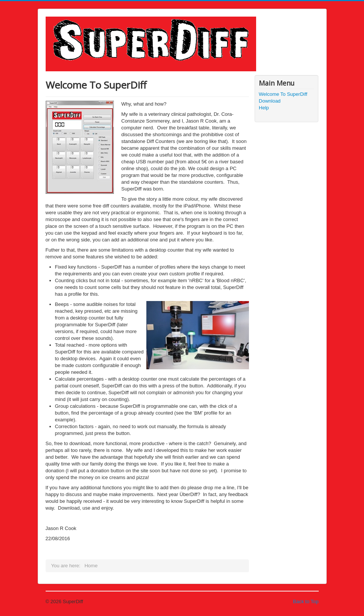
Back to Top (306, 601)
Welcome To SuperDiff (283, 94)
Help (264, 108)
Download (270, 101)
